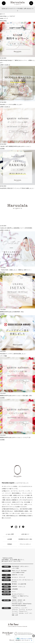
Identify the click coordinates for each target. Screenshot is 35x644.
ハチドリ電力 (15, 568)
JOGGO (20, 600)
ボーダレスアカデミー (18, 594)
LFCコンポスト (25, 566)
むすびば (14, 582)
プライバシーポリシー (25, 544)
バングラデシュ (16, 608)
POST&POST (16, 566)
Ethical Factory (27, 604)
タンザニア (29, 610)
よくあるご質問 (10, 534)
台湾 (17, 615)
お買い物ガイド (25, 534)
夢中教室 (14, 584)
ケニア (27, 613)
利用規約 (10, 544)
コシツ (14, 592)
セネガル (21, 613)
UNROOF (15, 587)
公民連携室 (15, 589)
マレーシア (15, 613)
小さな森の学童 (22, 584)
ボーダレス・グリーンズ (18, 577)
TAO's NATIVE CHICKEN (19, 606)
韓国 (13, 615)
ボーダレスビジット (28, 580)
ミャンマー (24, 608)
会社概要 (10, 539)
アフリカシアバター (17, 602)
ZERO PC (15, 575)
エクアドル (22, 610)
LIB (24, 600)
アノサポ (21, 575)
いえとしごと (22, 587)
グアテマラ (15, 610)
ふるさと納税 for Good (18, 572)
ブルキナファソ (23, 611)
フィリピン (15, 611)
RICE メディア (16, 571)
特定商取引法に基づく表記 (25, 539)
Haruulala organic (17, 604)
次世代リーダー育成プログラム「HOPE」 (20, 597)
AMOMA (14, 600)
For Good (24, 571)
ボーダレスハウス (17, 580)
